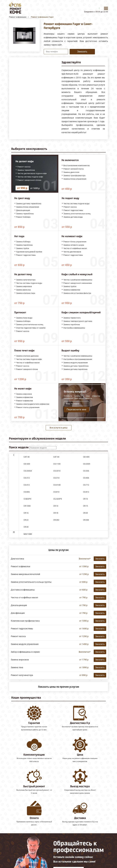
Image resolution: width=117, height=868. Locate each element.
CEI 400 (86, 457)
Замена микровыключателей (25, 574)
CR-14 (56, 506)
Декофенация (18, 613)
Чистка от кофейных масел (24, 598)
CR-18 (56, 513)
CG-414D (57, 485)
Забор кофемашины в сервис (25, 652)
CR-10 (85, 499)
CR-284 (86, 520)
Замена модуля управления (25, 644)
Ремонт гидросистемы (22, 629)
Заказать (82, 52)
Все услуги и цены (59, 428)
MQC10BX (28, 534)
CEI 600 (27, 464)
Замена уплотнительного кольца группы (31, 582)
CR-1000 (27, 506)
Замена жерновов (20, 660)
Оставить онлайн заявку (69, 845)
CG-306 (86, 471)
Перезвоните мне (76, 409)
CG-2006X (28, 471)
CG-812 (86, 492)
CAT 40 (27, 457)
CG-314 (56, 478)
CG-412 (27, 485)
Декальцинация (19, 605)
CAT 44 (56, 457)
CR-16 (26, 513)
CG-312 (27, 478)
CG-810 (56, 492)
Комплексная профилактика (25, 621)
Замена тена (17, 667)
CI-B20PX (27, 499)
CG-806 (27, 492)
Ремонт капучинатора (22, 675)
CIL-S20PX (58, 499)
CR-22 (26, 520)
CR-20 (85, 513)
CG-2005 (87, 464)
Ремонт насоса (18, 636)
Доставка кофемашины (23, 590)
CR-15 (85, 506)
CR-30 (26, 527)
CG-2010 (57, 471)
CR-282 (56, 520)
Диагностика (17, 559)
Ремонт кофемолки (20, 566)
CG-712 (86, 485)
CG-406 (86, 478)
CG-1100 (57, 464)
